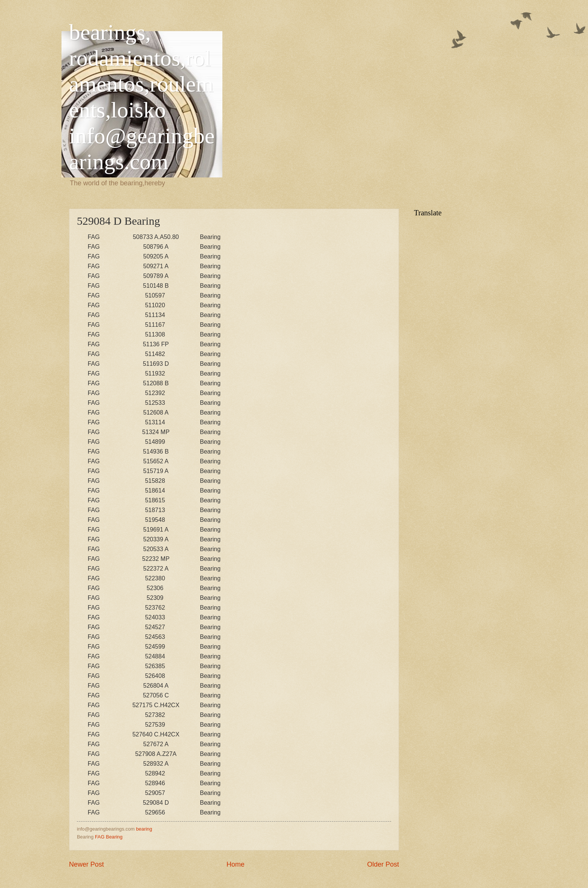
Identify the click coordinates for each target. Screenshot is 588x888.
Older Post (383, 864)
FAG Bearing (109, 837)
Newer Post (86, 864)
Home (235, 864)
